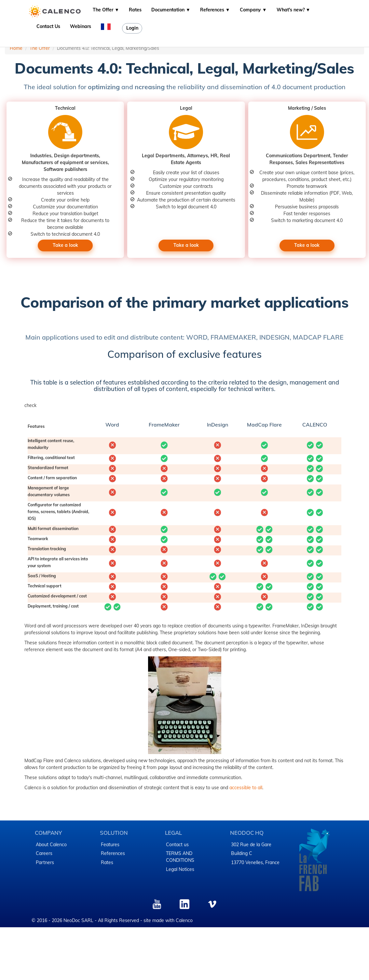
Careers (44, 853)
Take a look (65, 245)
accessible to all (246, 788)
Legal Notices (180, 869)
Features (110, 845)
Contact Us (48, 26)
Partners (45, 862)
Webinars (81, 26)
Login (132, 28)
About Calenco (51, 845)
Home (16, 48)
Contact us (177, 845)
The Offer (40, 48)
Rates (135, 10)
